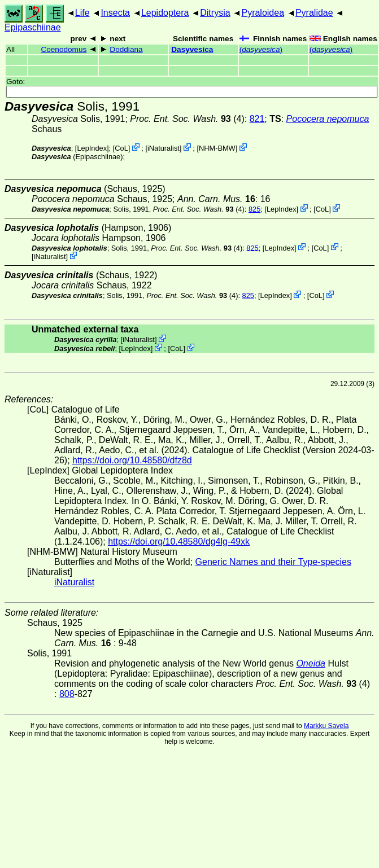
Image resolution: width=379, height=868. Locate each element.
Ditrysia (215, 13)
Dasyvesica (192, 49)
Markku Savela (326, 726)
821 (257, 119)
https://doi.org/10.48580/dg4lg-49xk (179, 542)
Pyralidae (314, 13)
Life (82, 13)
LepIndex (92, 148)
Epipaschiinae (33, 27)
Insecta (115, 13)
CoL (121, 148)
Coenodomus (64, 49)
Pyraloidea (263, 13)
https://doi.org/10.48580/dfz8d (132, 460)
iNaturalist (164, 148)
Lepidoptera (165, 13)
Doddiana (126, 49)
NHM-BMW (217, 148)
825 (254, 209)
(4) (187, 119)
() (261, 49)
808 (67, 694)
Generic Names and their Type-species (273, 562)
